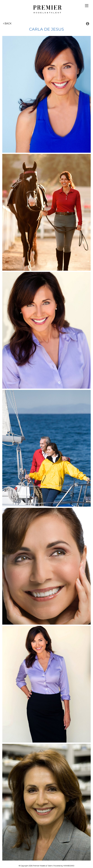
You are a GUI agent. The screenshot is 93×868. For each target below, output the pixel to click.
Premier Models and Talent (47, 9)
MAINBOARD (69, 866)
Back (7, 24)
